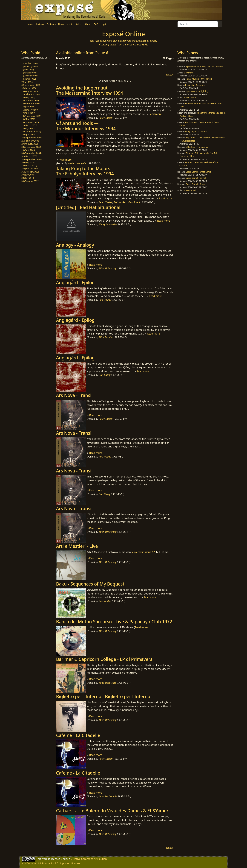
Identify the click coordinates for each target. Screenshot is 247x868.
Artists (79, 24)
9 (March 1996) (29, 88)
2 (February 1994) (30, 66)
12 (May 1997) (28, 97)
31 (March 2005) (29, 156)
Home (30, 24)
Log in (104, 24)
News (61, 24)
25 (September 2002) (32, 138)
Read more (155, 114)
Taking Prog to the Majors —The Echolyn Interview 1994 (86, 171)
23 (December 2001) (31, 131)
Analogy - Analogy (75, 245)
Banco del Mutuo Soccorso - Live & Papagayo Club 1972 (114, 622)
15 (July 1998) (28, 107)
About (88, 24)
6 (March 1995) (29, 79)
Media (70, 24)
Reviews (40, 24)
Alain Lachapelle (77, 163)
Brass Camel (190, 190)
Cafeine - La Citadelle (78, 735)
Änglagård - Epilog (75, 282)
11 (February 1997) (30, 94)
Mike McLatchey (108, 268)
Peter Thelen (106, 118)
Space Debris (190, 97)
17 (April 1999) (28, 113)
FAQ (96, 24)
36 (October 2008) (30, 172)
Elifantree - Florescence (197, 147)
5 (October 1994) (29, 76)
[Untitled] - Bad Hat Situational (88, 207)
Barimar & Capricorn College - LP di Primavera (104, 659)
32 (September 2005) (32, 159)
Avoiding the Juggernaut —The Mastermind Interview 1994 (90, 90)
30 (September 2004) (32, 153)
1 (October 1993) (29, 63)
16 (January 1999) (30, 110)
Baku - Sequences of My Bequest (90, 584)
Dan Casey (105, 375)
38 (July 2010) (28, 178)
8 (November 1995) (31, 85)
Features (51, 24)
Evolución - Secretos (195, 85)
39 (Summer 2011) (30, 181)
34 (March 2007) (29, 165)
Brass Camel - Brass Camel (199, 172)
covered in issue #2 (144, 552)
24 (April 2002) (28, 134)
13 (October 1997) (30, 100)
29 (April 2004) (28, 150)
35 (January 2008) (30, 169)
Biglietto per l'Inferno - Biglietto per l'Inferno (103, 696)
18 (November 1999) (31, 116)
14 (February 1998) (30, 103)
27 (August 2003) (30, 144)
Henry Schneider (108, 224)
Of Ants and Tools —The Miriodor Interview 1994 (86, 126)
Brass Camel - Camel (196, 178)
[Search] (198, 24)
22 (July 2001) (28, 128)
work (45, 859)
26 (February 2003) (30, 141)
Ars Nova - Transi (74, 395)
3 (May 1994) (28, 70)
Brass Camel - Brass (195, 184)
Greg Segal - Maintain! (196, 131)
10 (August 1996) (30, 91)
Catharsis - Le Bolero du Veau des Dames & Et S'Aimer (112, 811)
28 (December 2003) (31, 147)
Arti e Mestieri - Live (77, 546)
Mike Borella (134, 202)
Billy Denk (188, 73)
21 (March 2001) (29, 125)
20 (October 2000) (30, 122)
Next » (170, 75)
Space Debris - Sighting (197, 91)
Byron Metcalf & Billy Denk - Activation (204, 66)
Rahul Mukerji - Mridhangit (199, 79)
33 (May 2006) (28, 162)
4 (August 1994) (29, 73)
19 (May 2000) (28, 119)
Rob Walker (120, 202)
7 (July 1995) (27, 82)
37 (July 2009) (28, 175)
